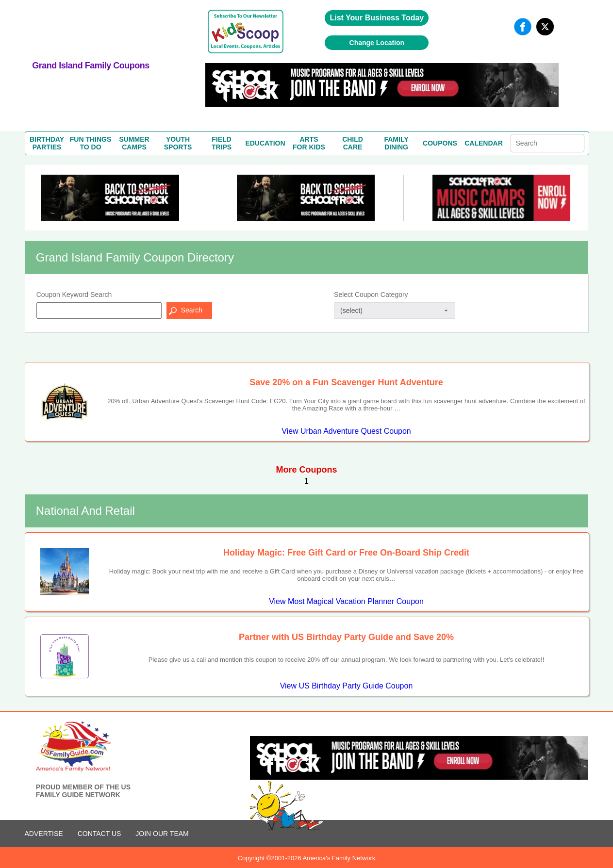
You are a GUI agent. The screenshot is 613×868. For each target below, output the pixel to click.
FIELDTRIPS (222, 143)
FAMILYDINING (396, 143)
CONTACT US (99, 834)
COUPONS (440, 143)
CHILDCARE (353, 143)
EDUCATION (265, 143)
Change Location (377, 43)
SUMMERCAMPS (134, 143)
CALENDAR (484, 143)
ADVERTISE (44, 834)
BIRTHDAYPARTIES (47, 143)
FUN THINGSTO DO (91, 143)
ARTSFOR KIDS (309, 143)
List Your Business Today (377, 18)
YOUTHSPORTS (178, 143)
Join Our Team (162, 834)
